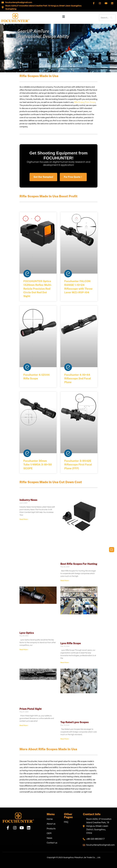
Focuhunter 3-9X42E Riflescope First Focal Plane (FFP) (78, 465)
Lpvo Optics (27, 633)
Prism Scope (90, 102)
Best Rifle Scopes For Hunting (79, 564)
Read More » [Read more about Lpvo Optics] (24, 650)
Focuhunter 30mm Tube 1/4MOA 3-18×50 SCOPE (38, 465)
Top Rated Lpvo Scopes (75, 722)
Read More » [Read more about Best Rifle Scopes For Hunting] (65, 581)
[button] (63, 17)
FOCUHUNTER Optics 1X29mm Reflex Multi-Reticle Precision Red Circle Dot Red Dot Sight (38, 289)
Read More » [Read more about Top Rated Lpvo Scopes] (65, 739)
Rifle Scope (79, 102)
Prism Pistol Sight (31, 709)
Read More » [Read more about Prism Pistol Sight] (24, 725)
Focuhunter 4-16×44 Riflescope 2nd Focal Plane (78, 378)
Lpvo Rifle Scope (71, 643)
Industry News (28, 500)
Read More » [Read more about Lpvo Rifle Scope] (65, 663)
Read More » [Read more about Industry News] (24, 519)
